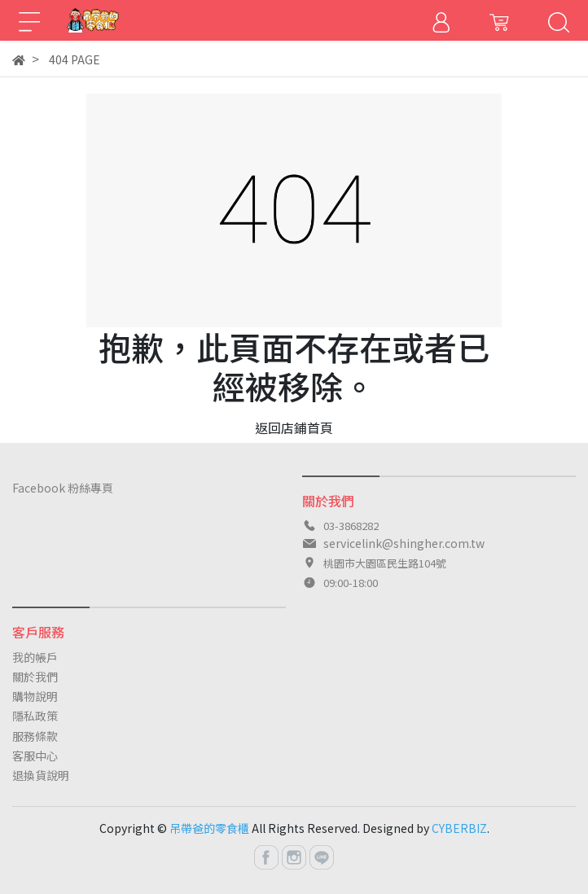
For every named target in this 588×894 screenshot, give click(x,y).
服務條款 (35, 736)
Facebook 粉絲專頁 (63, 488)
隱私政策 (35, 716)
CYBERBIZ (459, 828)
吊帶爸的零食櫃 (209, 828)
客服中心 (35, 756)
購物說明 (35, 696)
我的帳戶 (35, 657)
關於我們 (35, 677)
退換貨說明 (41, 775)
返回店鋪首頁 (294, 427)
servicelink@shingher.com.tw (404, 543)
